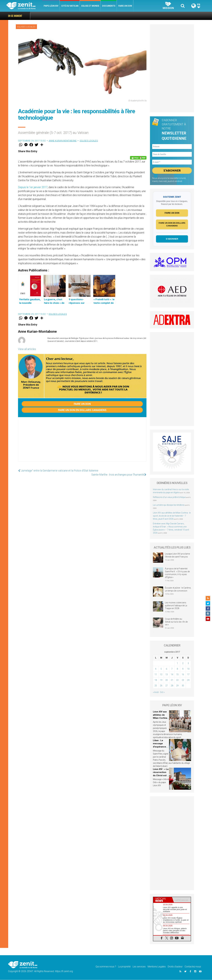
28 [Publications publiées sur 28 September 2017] (172, 686)
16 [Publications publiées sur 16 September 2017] (183, 674)
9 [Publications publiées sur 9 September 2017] (183, 669)
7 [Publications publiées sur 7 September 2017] (172, 669)
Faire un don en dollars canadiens (82, 410)
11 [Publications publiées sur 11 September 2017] (156, 674)
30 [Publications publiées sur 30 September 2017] (183, 686)
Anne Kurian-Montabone (63, 141)
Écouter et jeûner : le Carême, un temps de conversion (178, 589)
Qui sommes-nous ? (106, 967)
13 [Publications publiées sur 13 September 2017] (167, 674)
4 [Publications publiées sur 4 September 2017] (156, 669)
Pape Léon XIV (51, 6)
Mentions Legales (157, 967)
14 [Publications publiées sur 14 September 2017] (172, 674)
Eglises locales (26, 27)
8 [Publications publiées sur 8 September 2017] (177, 669)
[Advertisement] (82, 442)
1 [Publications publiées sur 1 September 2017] (177, 663)
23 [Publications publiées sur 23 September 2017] (183, 680)
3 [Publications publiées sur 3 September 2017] (188, 663)
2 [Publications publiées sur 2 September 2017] (183, 663)
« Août (156, 692)
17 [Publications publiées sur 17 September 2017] (188, 674)
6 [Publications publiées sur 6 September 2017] (167, 669)
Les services (139, 967)
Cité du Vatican (70, 6)
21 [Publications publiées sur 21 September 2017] (172, 680)
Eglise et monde (90, 6)
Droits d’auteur (175, 967)
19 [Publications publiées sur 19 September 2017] (161, 680)
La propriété (124, 967)
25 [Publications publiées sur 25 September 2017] (156, 686)
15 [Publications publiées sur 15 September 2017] (177, 674)
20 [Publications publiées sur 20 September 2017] (167, 680)
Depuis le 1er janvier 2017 (33, 187)
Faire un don (125, 6)
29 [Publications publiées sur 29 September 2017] (177, 686)
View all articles (27, 349)
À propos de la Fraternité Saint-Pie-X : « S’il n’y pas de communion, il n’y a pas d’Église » (177, 573)
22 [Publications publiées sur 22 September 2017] (177, 680)
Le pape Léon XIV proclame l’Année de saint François (177, 555)
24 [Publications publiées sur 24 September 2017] (188, 680)
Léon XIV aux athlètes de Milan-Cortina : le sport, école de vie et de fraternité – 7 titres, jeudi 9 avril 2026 (172, 516)
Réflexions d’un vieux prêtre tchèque (169, 497)
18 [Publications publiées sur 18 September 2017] (156, 680)
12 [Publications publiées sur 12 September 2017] (161, 674)
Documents (109, 6)
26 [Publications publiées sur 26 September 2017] (161, 686)
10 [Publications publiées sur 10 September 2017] (188, 669)
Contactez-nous (193, 967)
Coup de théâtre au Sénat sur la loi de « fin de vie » (176, 622)
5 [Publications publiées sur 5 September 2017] (161, 669)
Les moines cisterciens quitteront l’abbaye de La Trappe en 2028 (176, 605)
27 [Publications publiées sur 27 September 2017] (167, 686)
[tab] (163, 900)
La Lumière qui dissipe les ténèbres (169, 505)
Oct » (162, 692)
